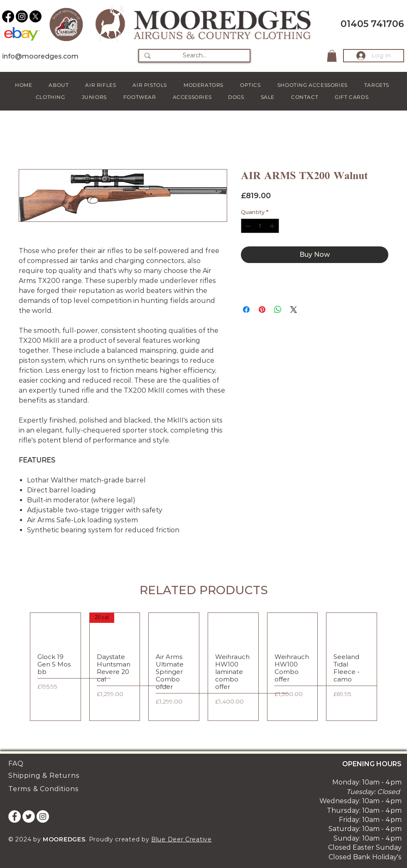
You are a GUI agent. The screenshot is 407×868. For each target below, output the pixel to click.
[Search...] (194, 56)
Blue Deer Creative (181, 839)
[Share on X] (294, 310)
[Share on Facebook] (246, 310)
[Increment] (273, 226)
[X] (36, 16)
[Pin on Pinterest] (262, 310)
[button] (332, 56)
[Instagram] (22, 16)
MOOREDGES (64, 839)
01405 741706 (372, 24)
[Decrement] (247, 226)
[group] (203, 666)
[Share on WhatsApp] (278, 310)
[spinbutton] (260, 226)
